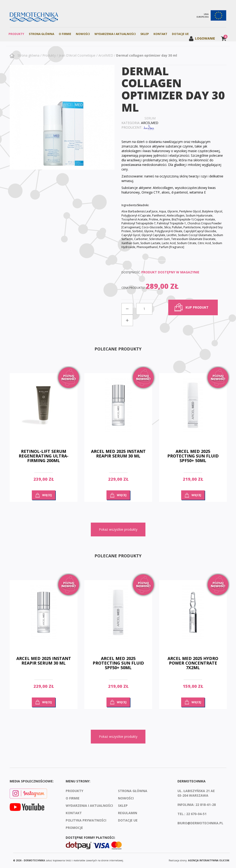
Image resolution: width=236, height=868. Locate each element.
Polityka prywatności (86, 820)
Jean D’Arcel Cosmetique (77, 55)
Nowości (83, 34)
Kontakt (160, 34)
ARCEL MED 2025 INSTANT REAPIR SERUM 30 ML (118, 454)
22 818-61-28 (206, 805)
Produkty (16, 34)
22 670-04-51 (196, 814)
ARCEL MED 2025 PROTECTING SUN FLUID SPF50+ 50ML (193, 456)
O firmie (65, 34)
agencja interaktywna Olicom (209, 860)
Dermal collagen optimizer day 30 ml (147, 55)
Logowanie (202, 38)
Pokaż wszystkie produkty (118, 529)
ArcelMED (106, 55)
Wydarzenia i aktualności (115, 34)
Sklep (145, 34)
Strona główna (28, 55)
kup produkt (197, 307)
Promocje (74, 828)
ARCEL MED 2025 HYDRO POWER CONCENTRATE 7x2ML (193, 663)
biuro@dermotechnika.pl (200, 823)
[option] (44, 441)
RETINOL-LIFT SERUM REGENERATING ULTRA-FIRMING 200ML (44, 456)
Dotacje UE (180, 34)
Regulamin (128, 813)
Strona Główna (41, 34)
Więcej (47, 495)
